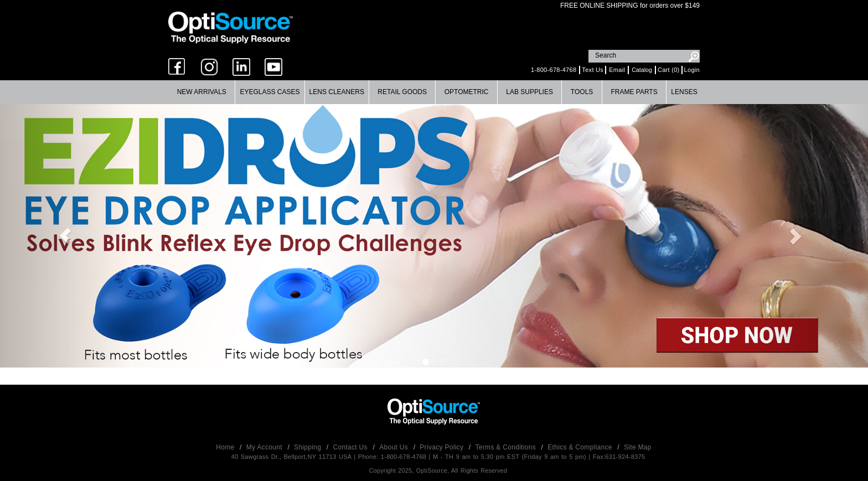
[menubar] (433, 92)
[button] (65, 236)
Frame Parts (634, 92)
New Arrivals (202, 92)
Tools (582, 92)
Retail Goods (402, 92)
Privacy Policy (443, 447)
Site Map (638, 447)
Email (617, 70)
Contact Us (352, 447)
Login (692, 70)
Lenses (684, 92)
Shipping (309, 447)
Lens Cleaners (337, 92)
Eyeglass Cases (270, 92)
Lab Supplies (529, 92)
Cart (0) (669, 70)
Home (226, 447)
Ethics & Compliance (581, 447)
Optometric (467, 92)
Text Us (593, 70)
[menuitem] (202, 92)
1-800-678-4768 (554, 70)
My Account (265, 447)
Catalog (642, 70)
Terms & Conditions (507, 447)
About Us (394, 447)
